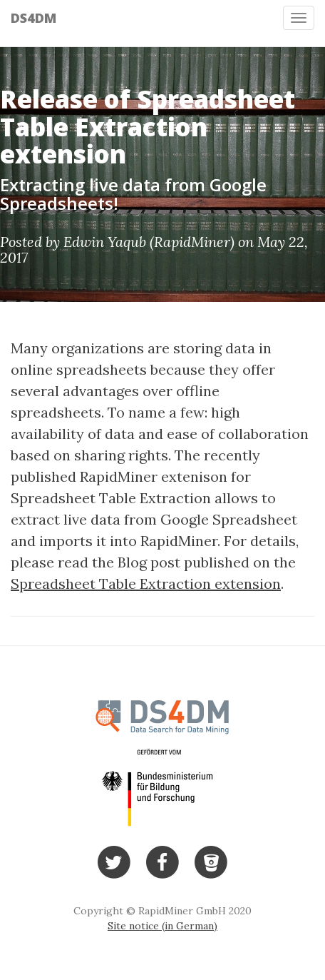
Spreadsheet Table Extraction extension (146, 584)
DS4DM (33, 18)
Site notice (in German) (162, 926)
